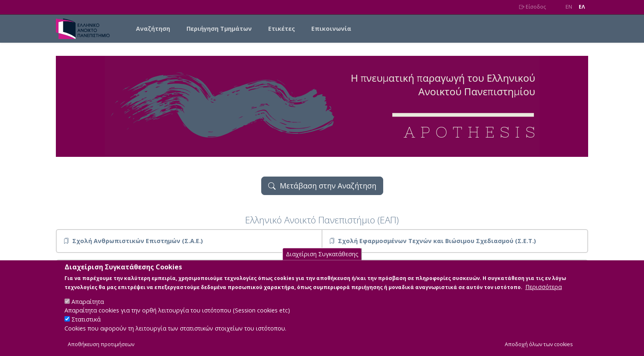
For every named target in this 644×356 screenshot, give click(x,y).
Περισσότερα (544, 295)
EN (569, 7)
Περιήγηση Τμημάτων (219, 29)
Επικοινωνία (331, 29)
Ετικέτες (282, 29)
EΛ (582, 7)
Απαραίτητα (88, 310)
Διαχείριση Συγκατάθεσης (322, 263)
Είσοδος (532, 7)
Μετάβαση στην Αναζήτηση (322, 186)
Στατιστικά (86, 328)
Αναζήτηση (153, 29)
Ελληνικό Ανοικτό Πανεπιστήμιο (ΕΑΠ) (322, 220)
